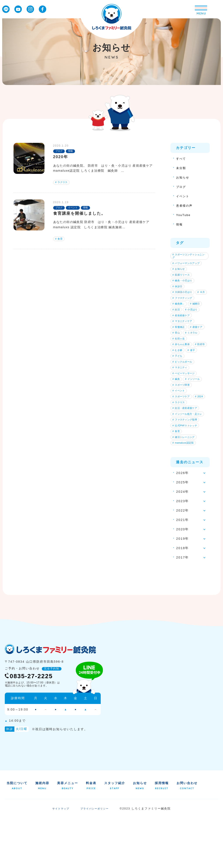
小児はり (194, 327)
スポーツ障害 (182, 423)
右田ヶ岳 (180, 368)
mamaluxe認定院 (185, 491)
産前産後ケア (182, 334)
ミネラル (180, 361)
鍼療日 (198, 320)
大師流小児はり (184, 299)
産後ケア (180, 354)
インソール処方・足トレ (189, 457)
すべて (182, 158)
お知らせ (184, 177)
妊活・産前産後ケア (186, 450)
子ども (193, 389)
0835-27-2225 (32, 726)
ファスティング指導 (186, 464)
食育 (60, 240)
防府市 (179, 382)
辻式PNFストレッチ (186, 471)
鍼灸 (177, 416)
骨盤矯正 (180, 347)
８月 (177, 306)
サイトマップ (60, 859)
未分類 (182, 168)
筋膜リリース (182, 279)
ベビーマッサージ (185, 409)
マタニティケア (184, 341)
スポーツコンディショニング (189, 257)
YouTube (184, 215)
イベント (184, 196)
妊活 (177, 327)
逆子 (177, 389)
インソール (196, 416)
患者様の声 (185, 205)
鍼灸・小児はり (184, 286)
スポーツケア (182, 437)
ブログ (182, 187)
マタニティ (181, 402)
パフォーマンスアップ (188, 265)
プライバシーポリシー (95, 859)
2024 (177, 443)
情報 (180, 224)
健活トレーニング (185, 484)
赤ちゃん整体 (182, 375)
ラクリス (63, 183)
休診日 (179, 292)
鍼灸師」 (180, 320)
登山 (197, 354)
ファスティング (184, 313)
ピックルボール (184, 395)
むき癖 (196, 382)
